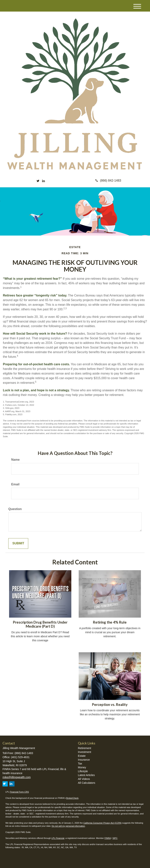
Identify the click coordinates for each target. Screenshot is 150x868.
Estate (82, 756)
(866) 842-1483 (108, 181)
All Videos (84, 779)
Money (82, 767)
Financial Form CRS (19, 792)
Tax (80, 764)
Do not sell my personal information (68, 826)
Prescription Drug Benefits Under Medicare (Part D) (40, 624)
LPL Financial (58, 838)
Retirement (84, 748)
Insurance (84, 760)
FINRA (107, 838)
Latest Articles (86, 775)
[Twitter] (38, 181)
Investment (84, 752)
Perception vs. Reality (110, 705)
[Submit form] (18, 543)
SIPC (115, 838)
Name (15, 460)
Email (15, 484)
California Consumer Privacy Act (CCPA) (102, 823)
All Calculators (87, 783)
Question (15, 509)
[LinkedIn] (43, 181)
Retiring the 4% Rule (110, 622)
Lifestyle (83, 771)
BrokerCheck (72, 798)
